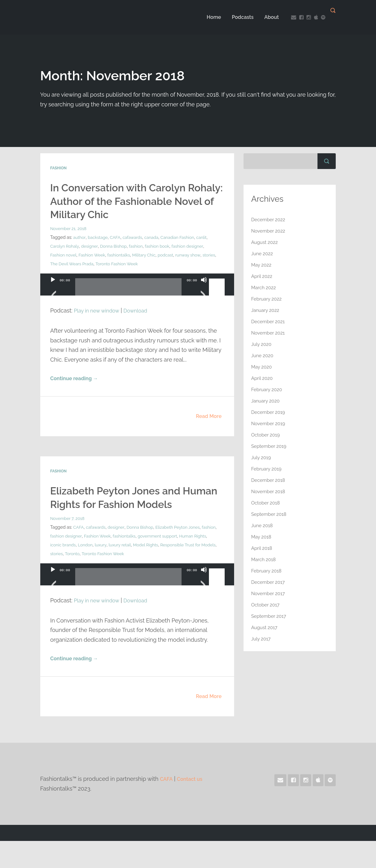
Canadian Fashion (183, 251)
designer (91, 259)
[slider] (129, 302)
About (265, 17)
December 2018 (269, 480)
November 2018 (269, 491)
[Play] (53, 301)
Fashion (59, 168)
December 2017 (269, 582)
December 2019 (269, 412)
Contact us (193, 806)
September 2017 (270, 616)
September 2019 (270, 446)
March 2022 (264, 287)
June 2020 (263, 355)
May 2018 (262, 537)
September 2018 (270, 514)
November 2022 (269, 231)
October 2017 (267, 605)
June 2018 (263, 525)
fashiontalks (123, 268)
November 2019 (269, 423)
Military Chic (149, 268)
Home (208, 17)
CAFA (117, 251)
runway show (196, 268)
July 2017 (262, 639)
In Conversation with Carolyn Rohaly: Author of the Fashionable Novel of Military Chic (127, 207)
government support (180, 563)
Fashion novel (64, 268)
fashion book (163, 259)
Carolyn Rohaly (65, 259)
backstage (99, 251)
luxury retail (138, 572)
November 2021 (269, 333)
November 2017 (269, 593)
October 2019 (267, 435)
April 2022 (263, 276)
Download (142, 323)
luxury (118, 572)
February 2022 (268, 299)
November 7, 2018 (69, 545)
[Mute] (204, 301)
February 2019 (267, 469)
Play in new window (99, 323)
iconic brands (79, 572)
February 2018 (267, 571)
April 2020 (263, 378)
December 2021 (269, 321)
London (102, 572)
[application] (137, 304)
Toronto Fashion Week (136, 277)
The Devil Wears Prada (88, 277)
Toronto (97, 580)
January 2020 (267, 401)
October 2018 (267, 503)
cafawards (135, 251)
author (80, 251)
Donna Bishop (116, 259)
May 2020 (262, 367)
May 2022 (262, 265)
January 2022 (266, 310)
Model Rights (166, 572)
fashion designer (194, 259)
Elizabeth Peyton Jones (183, 554)
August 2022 (266, 242)
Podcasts (236, 17)
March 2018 (264, 559)
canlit (208, 251)
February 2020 (268, 389)
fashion (140, 259)
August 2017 (265, 627)
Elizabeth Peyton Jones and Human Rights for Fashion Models (124, 517)
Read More (209, 430)
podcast (172, 268)
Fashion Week (94, 268)
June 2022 (263, 254)
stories (57, 277)
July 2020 (262, 344)
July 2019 (262, 457)
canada (155, 251)
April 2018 (262, 548)
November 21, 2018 (70, 242)
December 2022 (269, 220)
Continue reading (77, 392)
